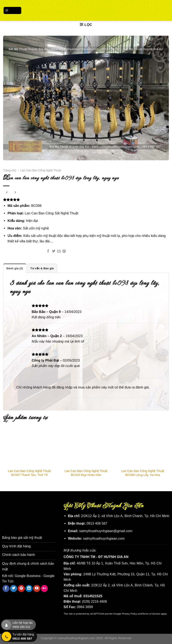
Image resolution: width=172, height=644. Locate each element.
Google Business (28, 575)
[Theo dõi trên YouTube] (37, 588)
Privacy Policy (130, 614)
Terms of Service (151, 614)
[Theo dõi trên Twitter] (14, 588)
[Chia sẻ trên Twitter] (54, 251)
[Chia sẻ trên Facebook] (48, 251)
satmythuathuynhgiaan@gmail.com (106, 531)
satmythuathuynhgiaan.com (104, 538)
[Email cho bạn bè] (59, 251)
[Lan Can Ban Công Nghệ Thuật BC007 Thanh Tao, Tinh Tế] (29, 448)
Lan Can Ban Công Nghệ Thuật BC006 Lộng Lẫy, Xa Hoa (143, 473)
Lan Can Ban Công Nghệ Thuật (41, 170)
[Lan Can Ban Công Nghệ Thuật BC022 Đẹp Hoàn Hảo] (86, 448)
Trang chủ (10, 170)
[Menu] (13, 10)
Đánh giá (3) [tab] (15, 268)
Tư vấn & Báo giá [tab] (42, 268)
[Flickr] (44, 588)
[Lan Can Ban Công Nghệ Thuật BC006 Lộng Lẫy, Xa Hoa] (143, 448)
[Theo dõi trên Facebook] (6, 588)
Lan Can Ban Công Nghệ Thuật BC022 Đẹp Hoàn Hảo (86, 473)
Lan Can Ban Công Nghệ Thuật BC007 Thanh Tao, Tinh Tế (29, 473)
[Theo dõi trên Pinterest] (21, 588)
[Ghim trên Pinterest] (64, 251)
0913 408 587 (97, 523)
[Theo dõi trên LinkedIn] (29, 588)
